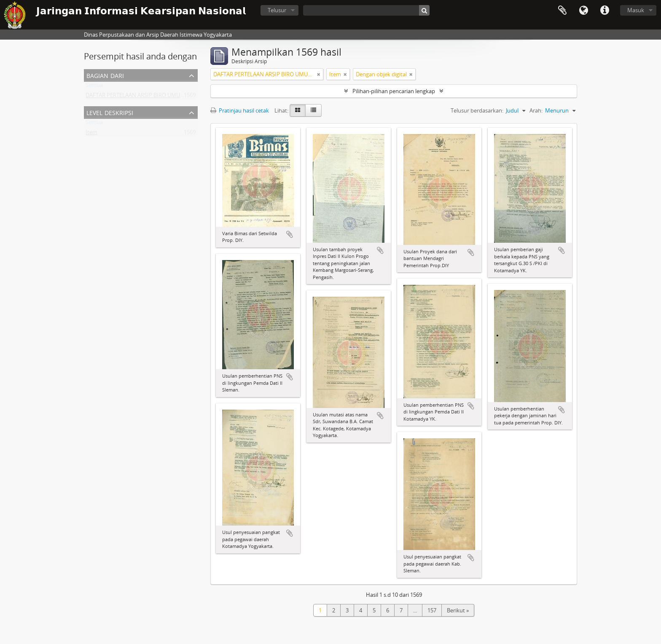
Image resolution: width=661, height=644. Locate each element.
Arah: (536, 110)
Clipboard (562, 11)
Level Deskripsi (110, 112)
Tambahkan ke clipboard (290, 234)
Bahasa (583, 11)
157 (432, 610)
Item (91, 134)
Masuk (636, 10)
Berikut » (458, 610)
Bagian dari (105, 75)
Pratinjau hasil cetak (240, 110)
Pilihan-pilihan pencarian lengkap (394, 91)
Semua (94, 87)
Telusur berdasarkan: (477, 110)
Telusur (277, 10)
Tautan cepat (605, 11)
